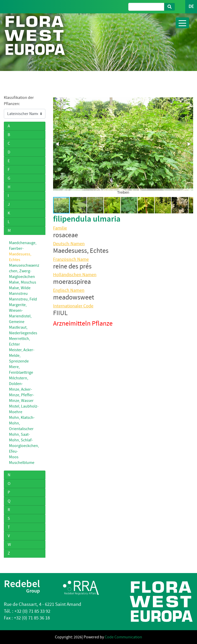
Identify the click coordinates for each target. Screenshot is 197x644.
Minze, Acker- (21, 389)
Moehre (16, 412)
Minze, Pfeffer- (22, 395)
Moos (14, 457)
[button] (58, 144)
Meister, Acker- (22, 350)
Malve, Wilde (20, 288)
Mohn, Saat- (19, 434)
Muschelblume (22, 463)
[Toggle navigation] (182, 23)
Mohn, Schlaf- (21, 440)
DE (191, 7)
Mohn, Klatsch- (22, 418)
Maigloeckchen (22, 277)
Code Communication (123, 637)
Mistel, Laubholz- (24, 406)
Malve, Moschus (23, 282)
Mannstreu (18, 294)
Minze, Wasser (21, 401)
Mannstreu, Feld (23, 299)
